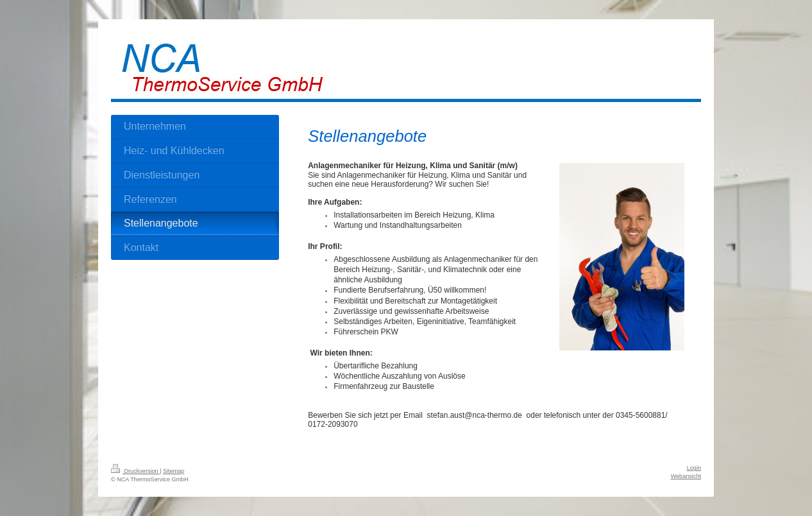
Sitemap (173, 471)
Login (694, 468)
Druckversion (135, 471)
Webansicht (686, 476)
